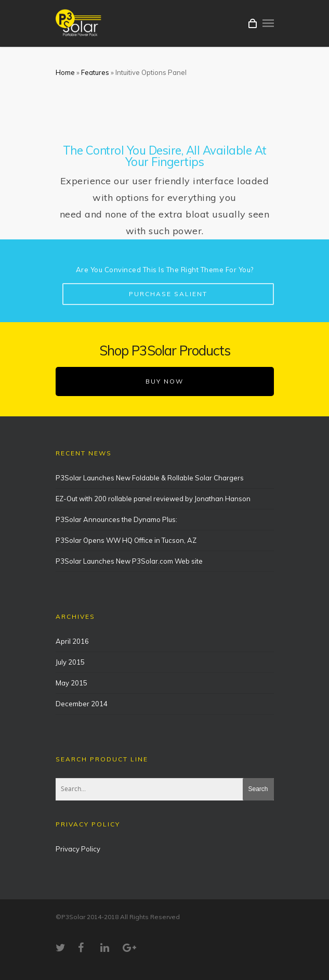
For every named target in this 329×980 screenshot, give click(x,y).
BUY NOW (164, 381)
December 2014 (82, 704)
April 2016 (72, 641)
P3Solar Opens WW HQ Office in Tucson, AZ (126, 540)
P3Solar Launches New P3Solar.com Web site (129, 561)
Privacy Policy (78, 849)
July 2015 (70, 662)
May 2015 (71, 683)
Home (65, 72)
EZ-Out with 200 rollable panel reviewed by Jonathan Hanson (153, 499)
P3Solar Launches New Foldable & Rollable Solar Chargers (150, 478)
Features (95, 72)
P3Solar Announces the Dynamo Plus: (116, 519)
